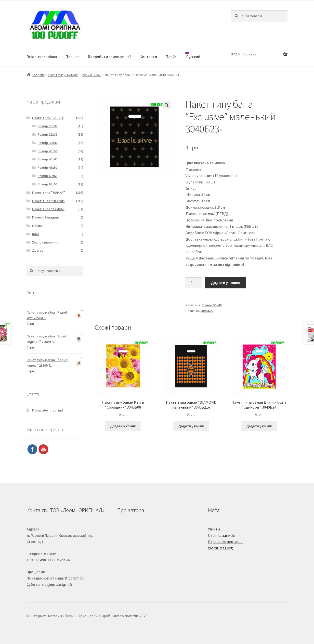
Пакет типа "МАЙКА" (49, 193)
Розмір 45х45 (47, 159)
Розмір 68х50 (47, 184)
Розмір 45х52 (47, 167)
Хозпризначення (45, 242)
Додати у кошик (226, 283)
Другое (38, 250)
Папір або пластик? (48, 410)
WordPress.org (220, 548)
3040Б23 (207, 311)
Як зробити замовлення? (109, 57)
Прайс (171, 57)
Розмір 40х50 (47, 151)
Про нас (72, 57)
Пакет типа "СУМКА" (48, 209)
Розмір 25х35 (47, 134)
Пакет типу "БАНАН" (63, 75)
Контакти (148, 57)
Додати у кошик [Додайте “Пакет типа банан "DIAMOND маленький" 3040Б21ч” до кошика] (191, 426)
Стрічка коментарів (225, 541)
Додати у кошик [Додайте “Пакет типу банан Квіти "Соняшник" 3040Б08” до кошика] (123, 426)
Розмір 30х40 (92, 75)
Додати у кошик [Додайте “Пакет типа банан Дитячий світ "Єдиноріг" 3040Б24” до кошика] (259, 426)
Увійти (214, 529)
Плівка (37, 226)
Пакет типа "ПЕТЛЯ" (48, 201)
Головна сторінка (42, 57)
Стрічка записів (222, 535)
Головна (39, 75)
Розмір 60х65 (47, 176)
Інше (36, 234)
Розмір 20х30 (47, 126)
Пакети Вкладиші (46, 217)
